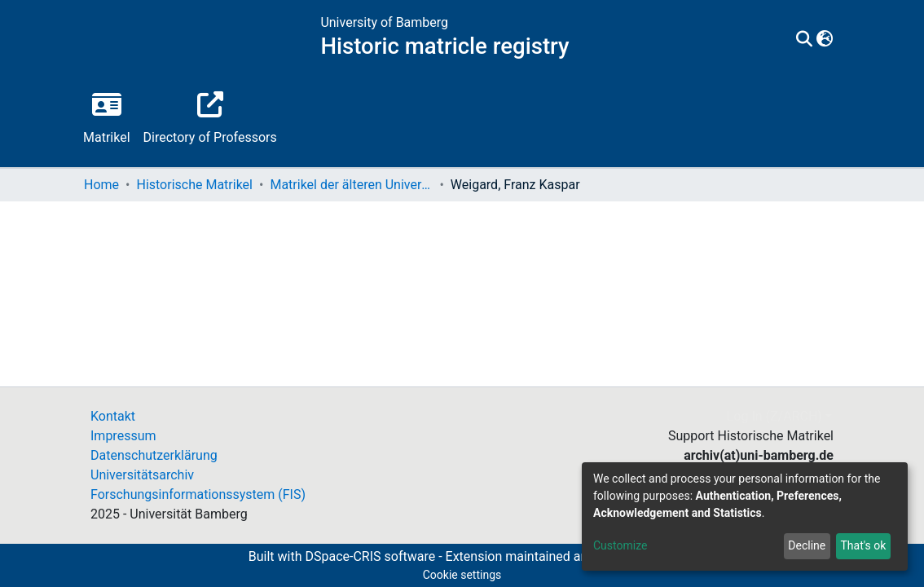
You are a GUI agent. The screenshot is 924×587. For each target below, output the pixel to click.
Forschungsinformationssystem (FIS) (198, 494)
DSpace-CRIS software (370, 556)
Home (101, 185)
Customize (620, 545)
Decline (807, 545)
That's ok (863, 545)
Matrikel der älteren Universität (351, 185)
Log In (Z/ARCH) (774, 416)
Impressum (123, 436)
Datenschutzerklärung (154, 455)
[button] (824, 40)
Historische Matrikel (194, 185)
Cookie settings (462, 575)
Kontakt (113, 416)
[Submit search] (804, 40)
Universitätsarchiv (142, 475)
